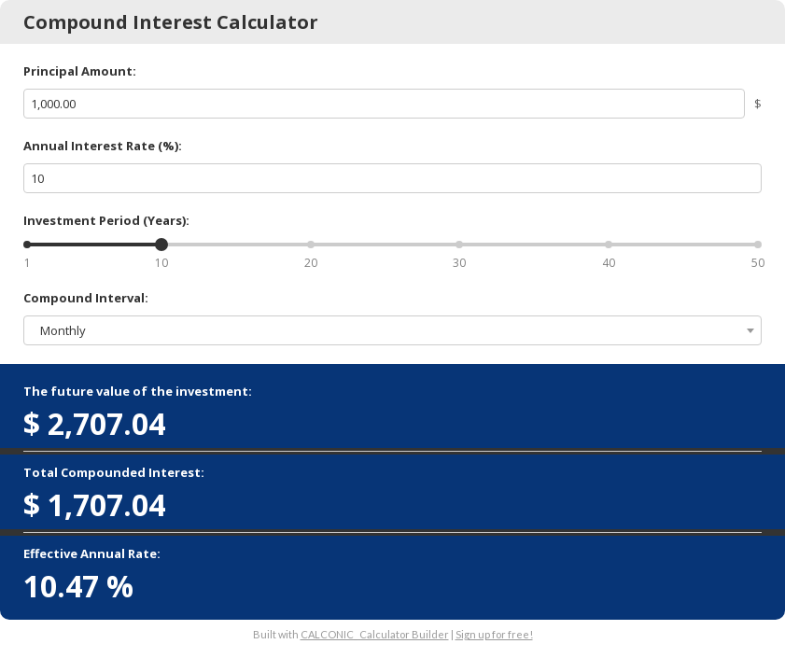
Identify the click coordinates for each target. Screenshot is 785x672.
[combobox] (392, 330)
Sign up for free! (494, 634)
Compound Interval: (86, 298)
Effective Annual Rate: (92, 553)
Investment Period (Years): (106, 220)
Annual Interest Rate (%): (103, 146)
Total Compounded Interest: (114, 472)
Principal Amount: (80, 71)
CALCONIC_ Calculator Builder (375, 634)
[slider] (161, 245)
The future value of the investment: (138, 391)
